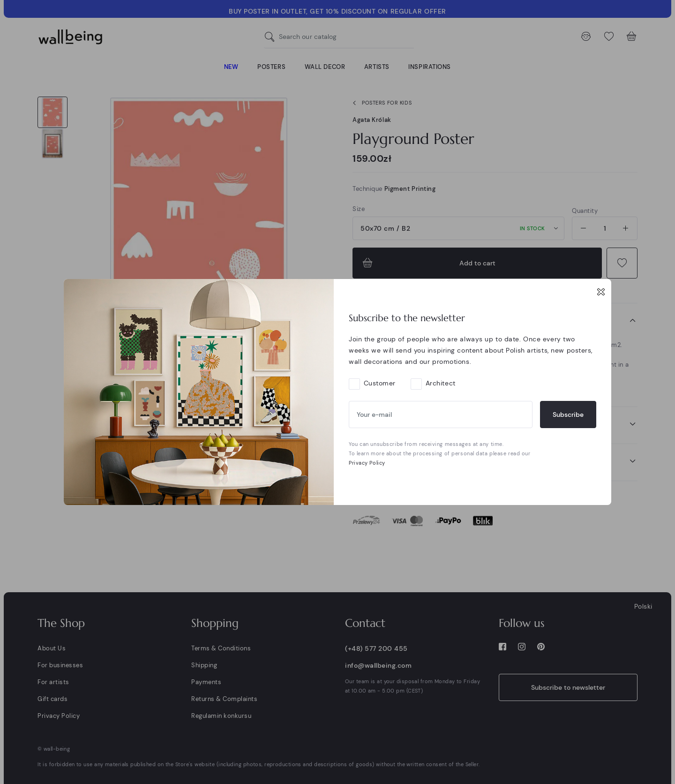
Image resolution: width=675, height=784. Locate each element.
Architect (441, 383)
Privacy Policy (367, 463)
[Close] (601, 292)
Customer (380, 383)
